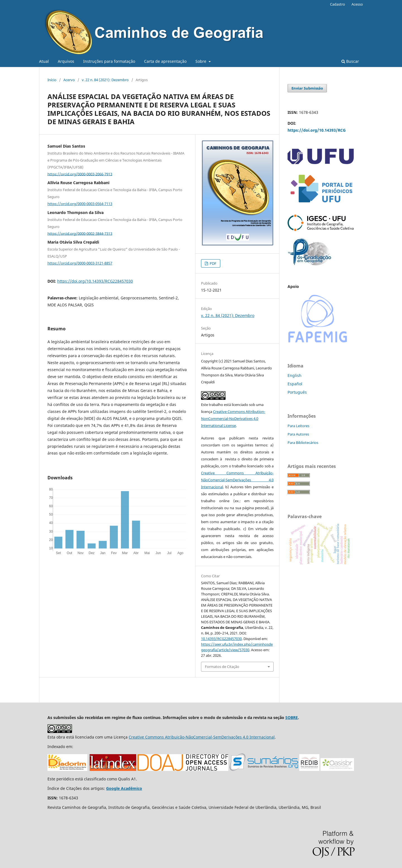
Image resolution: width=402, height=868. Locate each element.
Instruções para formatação (109, 61)
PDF (213, 263)
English (295, 375)
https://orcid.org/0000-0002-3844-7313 (80, 233)
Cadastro (338, 4)
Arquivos (66, 61)
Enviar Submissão (307, 88)
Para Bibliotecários (303, 443)
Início (52, 80)
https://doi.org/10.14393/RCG (317, 130)
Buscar (350, 61)
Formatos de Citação (222, 667)
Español (295, 384)
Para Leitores (298, 426)
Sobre (201, 61)
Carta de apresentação (165, 61)
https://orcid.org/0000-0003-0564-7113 (80, 204)
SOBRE (292, 717)
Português (297, 392)
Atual (44, 61)
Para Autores (298, 434)
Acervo (69, 80)
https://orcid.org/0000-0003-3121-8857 (80, 263)
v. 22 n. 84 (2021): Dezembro (105, 80)
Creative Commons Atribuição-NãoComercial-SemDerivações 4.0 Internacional (237, 480)
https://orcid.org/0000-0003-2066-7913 (80, 174)
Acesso (357, 4)
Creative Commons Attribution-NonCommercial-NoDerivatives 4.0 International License (233, 419)
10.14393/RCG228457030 (221, 639)
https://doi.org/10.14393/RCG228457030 (95, 281)
